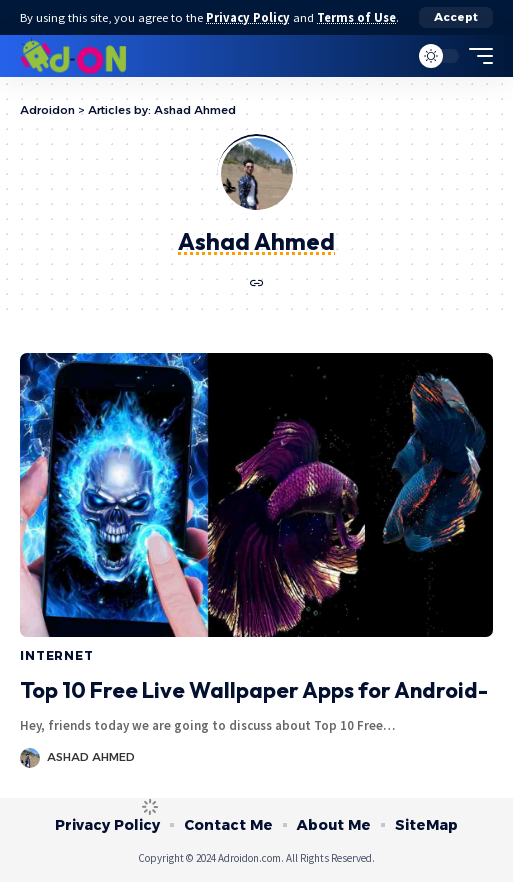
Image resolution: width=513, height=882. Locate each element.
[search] (388, 56)
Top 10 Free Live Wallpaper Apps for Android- (254, 690)
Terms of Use (356, 17)
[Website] (257, 285)
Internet (57, 655)
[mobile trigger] (476, 56)
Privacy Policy (248, 17)
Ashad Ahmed (91, 757)
